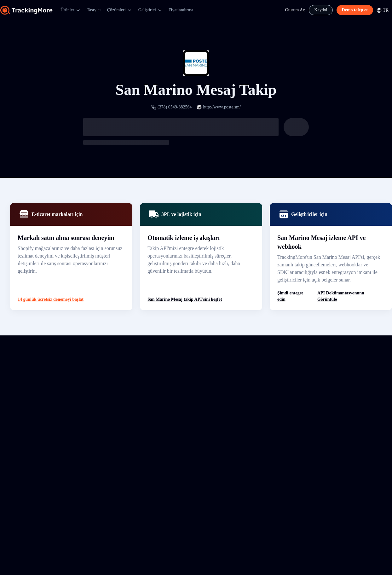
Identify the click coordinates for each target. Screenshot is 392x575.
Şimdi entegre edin (290, 296)
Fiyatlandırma (181, 10)
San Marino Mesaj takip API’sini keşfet (185, 299)
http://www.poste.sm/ (222, 107)
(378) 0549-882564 (175, 107)
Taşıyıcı (94, 10)
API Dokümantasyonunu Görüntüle (341, 296)
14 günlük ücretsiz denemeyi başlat (51, 299)
